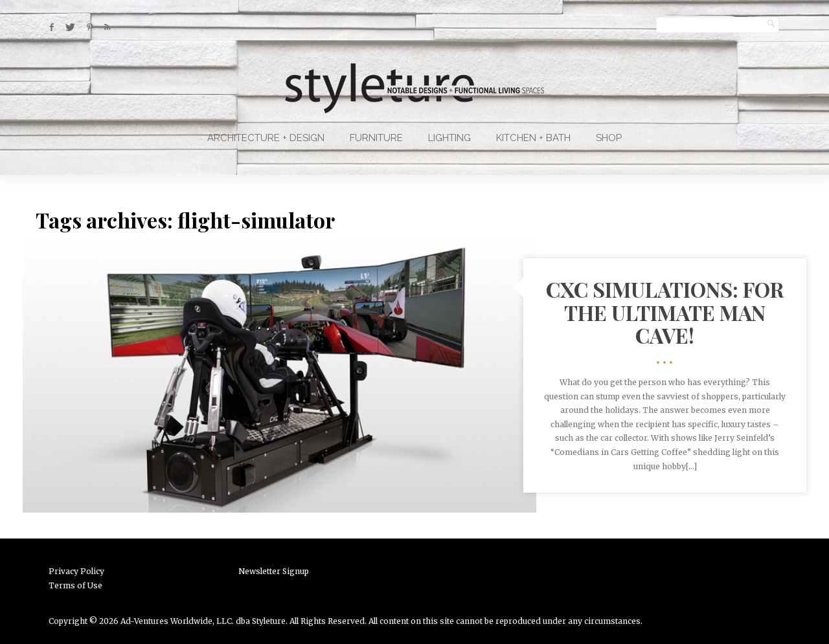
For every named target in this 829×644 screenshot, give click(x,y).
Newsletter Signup (274, 571)
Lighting (449, 138)
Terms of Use (75, 585)
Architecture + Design (266, 138)
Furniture (376, 138)
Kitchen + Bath (533, 138)
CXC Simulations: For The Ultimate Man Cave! (665, 312)
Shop (609, 138)
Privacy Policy (76, 571)
